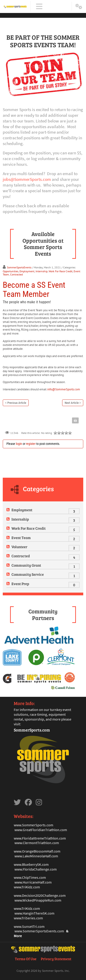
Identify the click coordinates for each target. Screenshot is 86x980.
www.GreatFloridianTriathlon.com (41, 830)
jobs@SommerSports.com (27, 179)
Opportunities (11, 271)
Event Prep (20, 584)
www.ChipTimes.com (30, 877)
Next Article (72, 403)
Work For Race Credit (61, 271)
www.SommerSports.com (33, 825)
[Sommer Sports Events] (15, 6)
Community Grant (26, 565)
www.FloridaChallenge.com (36, 869)
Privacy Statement (56, 959)
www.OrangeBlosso (29, 851)
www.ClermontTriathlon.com (37, 843)
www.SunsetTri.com (29, 926)
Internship (42, 271)
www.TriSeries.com (28, 918)
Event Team (21, 538)
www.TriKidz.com (27, 887)
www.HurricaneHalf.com (33, 882)
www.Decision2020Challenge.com (40, 895)
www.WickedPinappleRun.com (38, 900)
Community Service (28, 574)
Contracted (16, 274)
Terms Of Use (26, 959)
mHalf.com (52, 851)
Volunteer (19, 547)
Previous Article (17, 403)
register (31, 444)
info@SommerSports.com (64, 389)
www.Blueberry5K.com (31, 864)
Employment (27, 271)
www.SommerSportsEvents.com (39, 931)
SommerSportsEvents (19, 267)
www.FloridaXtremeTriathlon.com (40, 838)
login (19, 444)
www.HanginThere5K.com (34, 913)
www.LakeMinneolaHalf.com (36, 856)
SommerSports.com (32, 730)
